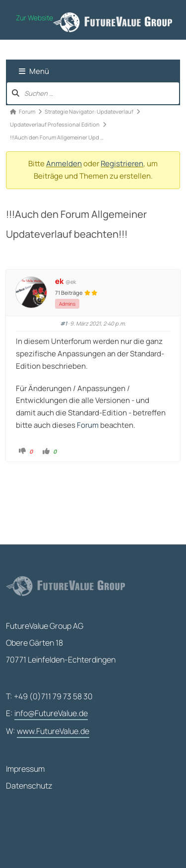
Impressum (25, 769)
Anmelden (64, 164)
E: (47, 714)
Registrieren (122, 164)
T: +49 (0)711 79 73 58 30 (49, 696)
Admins (67, 304)
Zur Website (34, 18)
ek (59, 281)
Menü (34, 71)
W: (48, 732)
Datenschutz (29, 786)
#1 (63, 323)
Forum (88, 425)
